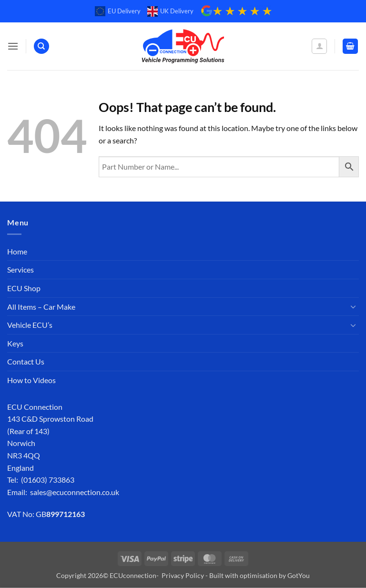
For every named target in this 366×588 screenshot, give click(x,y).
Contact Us (26, 361)
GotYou (299, 575)
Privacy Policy (183, 575)
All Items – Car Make (41, 307)
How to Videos (31, 380)
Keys (15, 343)
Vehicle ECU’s (30, 325)
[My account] (319, 46)
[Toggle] (353, 306)
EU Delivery (118, 11)
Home (17, 251)
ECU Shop (24, 288)
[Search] (41, 46)
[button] (13, 46)
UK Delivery (170, 11)
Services (20, 269)
